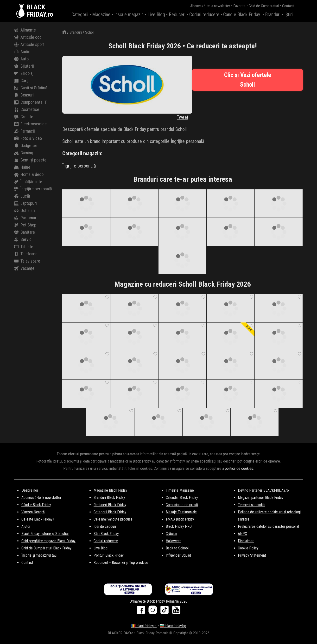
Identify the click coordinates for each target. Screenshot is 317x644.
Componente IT (30, 102)
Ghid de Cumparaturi (264, 6)
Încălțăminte (28, 182)
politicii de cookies (239, 468)
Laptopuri (25, 203)
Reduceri (177, 14)
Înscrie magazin (129, 14)
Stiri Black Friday (106, 534)
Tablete (24, 247)
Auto (21, 59)
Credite (24, 117)
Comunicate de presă (182, 505)
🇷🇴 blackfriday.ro (144, 626)
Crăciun (171, 534)
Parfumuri (26, 218)
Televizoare (27, 261)
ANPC (242, 534)
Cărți (21, 81)
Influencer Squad (178, 555)
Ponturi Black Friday (109, 555)
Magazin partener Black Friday (261, 498)
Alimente (25, 30)
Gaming (24, 153)
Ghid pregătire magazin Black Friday (48, 541)
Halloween (174, 541)
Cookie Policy (248, 548)
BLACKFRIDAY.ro (40, 11)
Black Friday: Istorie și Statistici (45, 534)
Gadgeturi (26, 146)
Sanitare (25, 232)
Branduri (273, 14)
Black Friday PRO (179, 526)
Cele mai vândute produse (113, 519)
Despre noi (30, 490)
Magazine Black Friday (110, 490)
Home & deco (29, 174)
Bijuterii (24, 66)
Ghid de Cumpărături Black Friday (46, 548)
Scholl (90, 32)
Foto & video (28, 138)
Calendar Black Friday (182, 498)
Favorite (239, 6)
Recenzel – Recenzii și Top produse (121, 563)
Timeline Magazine (180, 490)
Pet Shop (25, 225)
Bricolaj (24, 73)
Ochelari (25, 211)
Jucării (23, 196)
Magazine (101, 14)
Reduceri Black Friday (110, 505)
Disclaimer (246, 541)
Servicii (24, 239)
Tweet (183, 117)
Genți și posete (30, 160)
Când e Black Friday (242, 14)
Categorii (80, 14)
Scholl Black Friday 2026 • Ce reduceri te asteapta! (183, 46)
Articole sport (29, 45)
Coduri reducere (204, 14)
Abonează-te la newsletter (210, 6)
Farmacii (25, 131)
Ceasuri (24, 95)
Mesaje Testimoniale (181, 512)
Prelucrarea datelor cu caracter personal (268, 526)
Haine (22, 167)
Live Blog (156, 14)
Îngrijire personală (33, 189)
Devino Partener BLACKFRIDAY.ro (263, 490)
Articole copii (29, 37)
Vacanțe (24, 268)
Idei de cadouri (105, 526)
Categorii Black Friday (110, 512)
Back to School (177, 548)
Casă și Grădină (31, 88)
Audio (22, 52)
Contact (288, 6)
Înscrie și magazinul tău (39, 555)
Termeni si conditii (252, 505)
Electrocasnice (30, 124)
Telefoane (26, 254)
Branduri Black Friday (109, 498)
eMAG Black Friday (180, 519)
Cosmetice (27, 109)
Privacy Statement (252, 555)
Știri (289, 14)
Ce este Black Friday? (38, 519)
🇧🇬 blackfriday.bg (173, 626)
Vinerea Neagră (33, 512)
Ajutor (26, 526)
